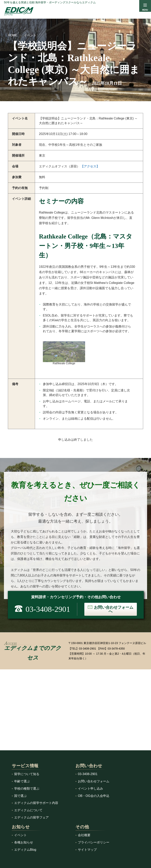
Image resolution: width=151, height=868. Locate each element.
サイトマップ (87, 850)
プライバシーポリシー (94, 842)
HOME (13, 35)
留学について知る (27, 774)
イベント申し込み (90, 789)
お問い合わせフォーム (94, 781)
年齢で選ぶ (22, 781)
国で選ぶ (20, 796)
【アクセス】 (90, 166)
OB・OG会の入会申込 (94, 796)
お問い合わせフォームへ (114, 609)
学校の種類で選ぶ (27, 789)
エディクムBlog (25, 850)
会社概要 (84, 835)
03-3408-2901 (87, 649)
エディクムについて (28, 810)
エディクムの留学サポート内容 (36, 803)
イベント (30, 35)
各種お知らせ (24, 842)
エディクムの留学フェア (31, 817)
